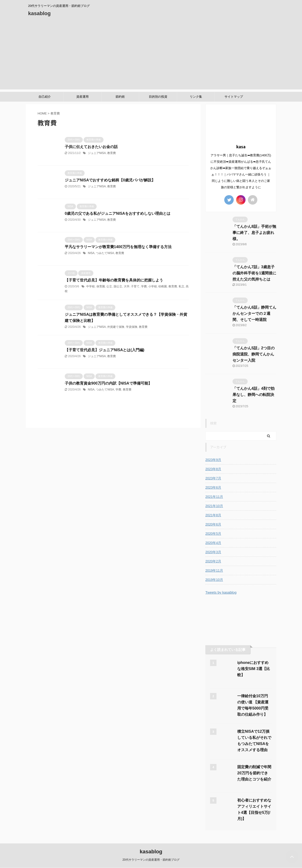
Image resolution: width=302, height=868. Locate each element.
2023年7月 (213, 478)
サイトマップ (234, 97)
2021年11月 (214, 497)
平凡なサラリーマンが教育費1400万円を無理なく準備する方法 (118, 247)
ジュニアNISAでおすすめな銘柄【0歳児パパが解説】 (110, 180)
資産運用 (82, 97)
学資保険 (132, 327)
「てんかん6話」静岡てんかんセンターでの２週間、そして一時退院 (254, 313)
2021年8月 (213, 515)
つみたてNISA (105, 253)
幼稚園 (163, 286)
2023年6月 (213, 487)
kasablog (39, 13)
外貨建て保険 (116, 327)
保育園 (101, 286)
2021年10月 (214, 506)
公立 (109, 286)
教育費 (112, 153)
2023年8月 (213, 469)
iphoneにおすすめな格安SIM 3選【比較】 (254, 669)
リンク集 (196, 97)
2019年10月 (214, 580)
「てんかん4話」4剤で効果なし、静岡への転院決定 (254, 395)
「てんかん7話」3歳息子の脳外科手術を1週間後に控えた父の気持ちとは (254, 273)
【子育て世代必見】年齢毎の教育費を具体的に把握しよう (114, 280)
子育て (135, 286)
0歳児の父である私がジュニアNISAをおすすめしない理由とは (118, 213)
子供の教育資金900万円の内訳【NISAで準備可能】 (108, 383)
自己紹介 (45, 97)
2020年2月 (213, 561)
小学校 (153, 286)
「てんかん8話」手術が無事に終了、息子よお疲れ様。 (254, 233)
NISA (91, 253)
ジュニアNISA (97, 153)
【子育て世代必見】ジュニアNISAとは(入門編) (105, 350)
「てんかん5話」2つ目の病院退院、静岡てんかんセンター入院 (254, 354)
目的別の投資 (158, 97)
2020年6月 (213, 524)
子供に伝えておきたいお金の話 (91, 147)
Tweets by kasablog (221, 592)
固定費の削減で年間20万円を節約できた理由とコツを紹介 (254, 773)
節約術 (120, 97)
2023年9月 (213, 460)
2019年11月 (214, 570)
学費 (144, 286)
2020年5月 (213, 534)
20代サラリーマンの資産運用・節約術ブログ (151, 860)
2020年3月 (213, 552)
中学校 (91, 286)
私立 (181, 286)
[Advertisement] (151, 56)
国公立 (118, 286)
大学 (127, 286)
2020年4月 (213, 543)
